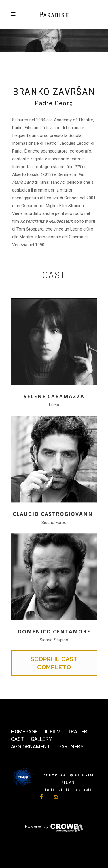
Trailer (77, 732)
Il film (53, 732)
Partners (71, 747)
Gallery (41, 739)
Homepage (24, 732)
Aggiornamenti (31, 747)
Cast (17, 739)
